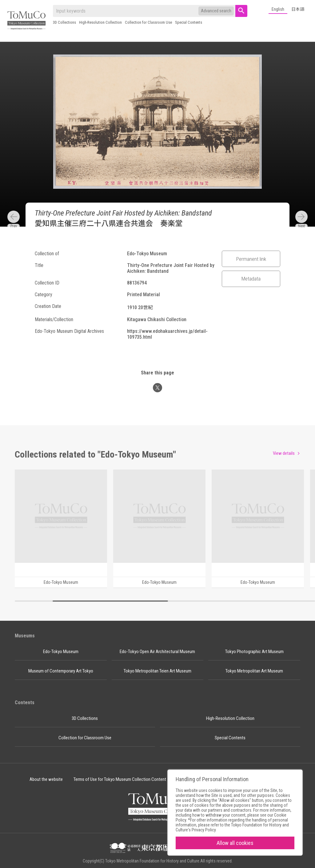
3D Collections (64, 22)
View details (284, 453)
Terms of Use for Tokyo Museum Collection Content (120, 779)
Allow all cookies (235, 843)
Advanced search (216, 11)
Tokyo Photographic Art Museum (254, 652)
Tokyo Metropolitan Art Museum (254, 671)
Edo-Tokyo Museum (61, 652)
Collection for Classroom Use (148, 22)
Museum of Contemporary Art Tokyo (61, 671)
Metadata (251, 279)
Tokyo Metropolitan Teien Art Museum (157, 671)
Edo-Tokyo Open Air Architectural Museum (157, 652)
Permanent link (251, 259)
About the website (46, 779)
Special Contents (189, 22)
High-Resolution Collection (100, 22)
